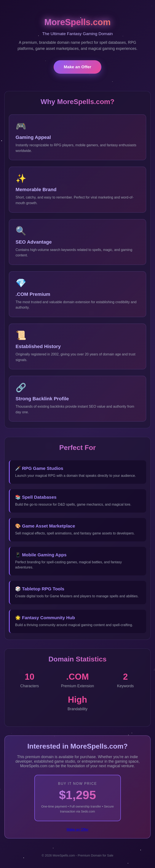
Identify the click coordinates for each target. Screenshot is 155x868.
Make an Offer (77, 67)
